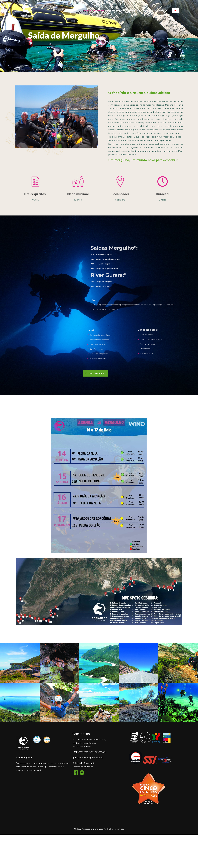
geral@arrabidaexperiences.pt (88, 758)
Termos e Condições (83, 767)
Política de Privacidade (84, 763)
